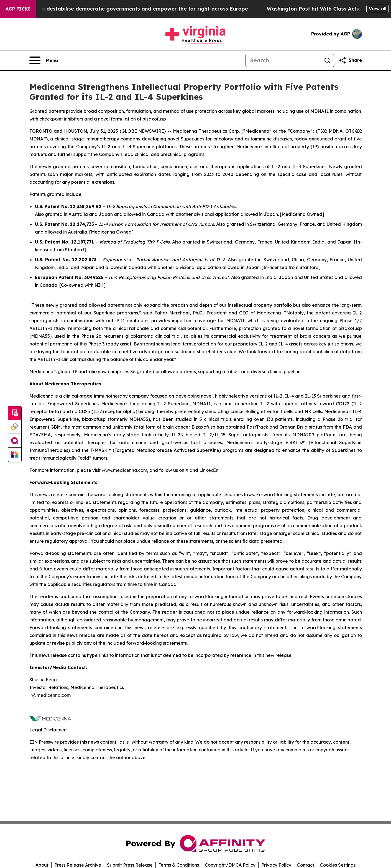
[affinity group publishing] (15, 441)
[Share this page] (350, 60)
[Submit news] (15, 413)
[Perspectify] (15, 427)
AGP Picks (18, 9)
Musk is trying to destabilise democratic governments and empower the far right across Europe (131, 9)
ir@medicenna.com (50, 695)
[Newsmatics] (15, 455)
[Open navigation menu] (44, 60)
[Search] (283, 60)
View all (378, 9)
